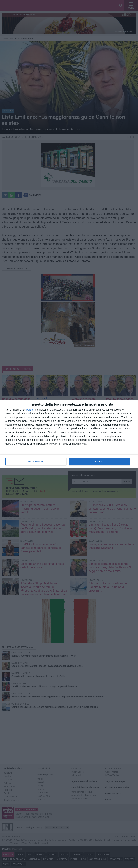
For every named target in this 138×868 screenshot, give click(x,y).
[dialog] (69, 434)
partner (30, 410)
